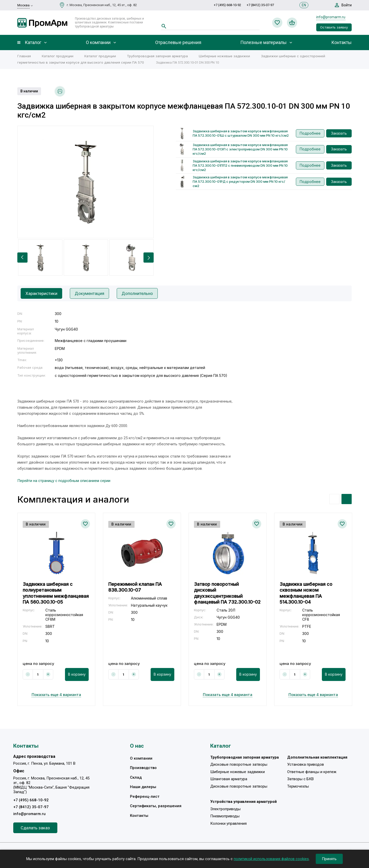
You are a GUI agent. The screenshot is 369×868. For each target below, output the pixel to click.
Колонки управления (228, 823)
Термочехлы (298, 786)
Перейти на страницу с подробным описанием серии (64, 481)
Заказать (339, 133)
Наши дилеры (143, 787)
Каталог (33, 42)
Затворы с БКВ (300, 779)
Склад (136, 777)
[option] (85, 182)
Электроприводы (225, 809)
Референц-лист (145, 796)
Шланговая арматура (229, 779)
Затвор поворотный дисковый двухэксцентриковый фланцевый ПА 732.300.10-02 (227, 593)
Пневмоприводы (225, 816)
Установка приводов (306, 764)
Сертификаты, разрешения (156, 806)
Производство (143, 768)
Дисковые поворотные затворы (239, 764)
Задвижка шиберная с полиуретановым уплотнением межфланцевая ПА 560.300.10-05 (56, 593)
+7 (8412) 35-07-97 (260, 5)
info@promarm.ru (331, 17)
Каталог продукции (58, 56)
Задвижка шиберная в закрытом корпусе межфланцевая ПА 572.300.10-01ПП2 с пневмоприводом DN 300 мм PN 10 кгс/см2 (240, 165)
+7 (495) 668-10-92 (227, 5)
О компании (98, 42)
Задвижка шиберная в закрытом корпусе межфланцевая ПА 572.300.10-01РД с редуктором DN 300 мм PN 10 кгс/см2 (240, 181)
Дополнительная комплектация (317, 757)
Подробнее (310, 133)
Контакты (341, 42)
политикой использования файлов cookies (271, 859)
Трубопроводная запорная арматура (157, 56)
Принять (329, 859)
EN (304, 5)
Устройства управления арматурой (243, 802)
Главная (24, 56)
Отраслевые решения (178, 42)
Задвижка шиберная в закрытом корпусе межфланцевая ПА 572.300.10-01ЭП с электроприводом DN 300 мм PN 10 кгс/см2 (240, 149)
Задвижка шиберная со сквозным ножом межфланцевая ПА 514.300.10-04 (306, 593)
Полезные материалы (263, 42)
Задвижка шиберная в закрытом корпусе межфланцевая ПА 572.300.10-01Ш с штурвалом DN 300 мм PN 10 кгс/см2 (241, 133)
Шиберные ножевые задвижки (224, 56)
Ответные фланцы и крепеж (312, 772)
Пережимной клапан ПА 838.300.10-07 (135, 587)
